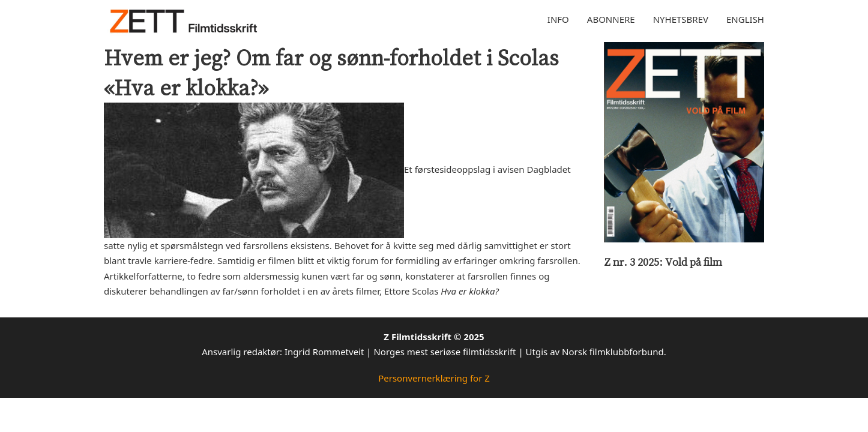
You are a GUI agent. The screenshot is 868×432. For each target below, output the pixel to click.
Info (558, 19)
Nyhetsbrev (681, 19)
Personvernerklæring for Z (434, 378)
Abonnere (611, 19)
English (745, 19)
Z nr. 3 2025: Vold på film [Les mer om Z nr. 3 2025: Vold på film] (663, 262)
